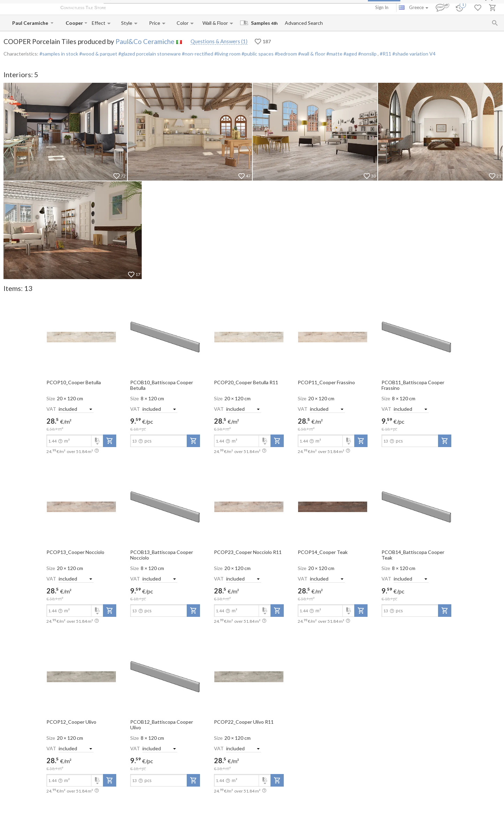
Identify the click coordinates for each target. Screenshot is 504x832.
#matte (334, 54)
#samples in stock (59, 54)
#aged (350, 54)
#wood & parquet (98, 54)
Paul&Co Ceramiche (145, 41)
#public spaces (257, 54)
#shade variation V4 (414, 54)
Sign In (382, 7)
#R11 (386, 54)
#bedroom (285, 54)
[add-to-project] (110, 441)
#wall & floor (311, 54)
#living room (227, 54)
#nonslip (367, 54)
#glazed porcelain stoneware (149, 54)
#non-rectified (197, 54)
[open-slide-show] (81, 337)
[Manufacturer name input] (31, 23)
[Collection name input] (74, 23)
